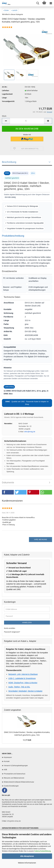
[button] (8, 492)
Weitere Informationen (27, 863)
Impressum (8, 757)
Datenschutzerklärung (42, 851)
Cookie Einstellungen (11, 786)
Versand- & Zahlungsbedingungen (16, 766)
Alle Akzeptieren (27, 856)
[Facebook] (5, 790)
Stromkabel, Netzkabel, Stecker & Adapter (25, 691)
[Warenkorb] (44, 3)
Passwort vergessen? (12, 632)
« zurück (14, 10)
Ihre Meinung (41, 539)
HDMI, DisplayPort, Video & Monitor (23, 683)
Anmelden (27, 623)
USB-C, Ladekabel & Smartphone (22, 678)
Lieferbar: (6, 91)
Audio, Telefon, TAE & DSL (19, 687)
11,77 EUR (27, 740)
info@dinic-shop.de (14, 821)
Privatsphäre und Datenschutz (15, 774)
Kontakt (7, 761)
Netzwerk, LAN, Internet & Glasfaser (23, 674)
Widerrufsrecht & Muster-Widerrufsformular (19, 782)
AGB (5, 770)
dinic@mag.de (30, 432)
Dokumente (8, 482)
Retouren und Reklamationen (14, 778)
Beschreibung (9, 162)
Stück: (4, 116)
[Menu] (51, 3)
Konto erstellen (10, 628)
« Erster (6, 10)
